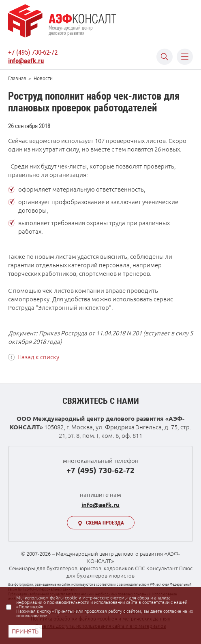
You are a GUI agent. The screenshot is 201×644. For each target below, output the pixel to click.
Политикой (30, 607)
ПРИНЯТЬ (25, 631)
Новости (43, 78)
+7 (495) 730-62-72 (33, 52)
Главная (17, 78)
